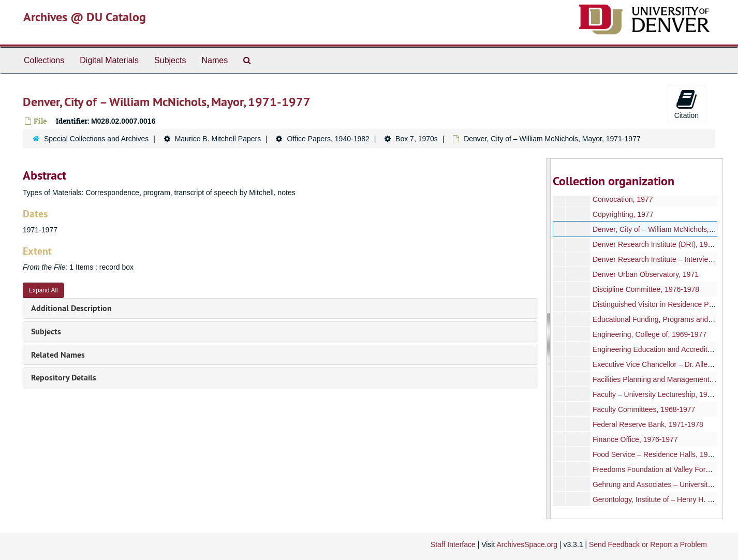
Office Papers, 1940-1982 (328, 139)
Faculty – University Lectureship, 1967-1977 (663, 394)
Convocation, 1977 (623, 199)
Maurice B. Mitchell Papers (218, 139)
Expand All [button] (43, 290)
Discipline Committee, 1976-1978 (646, 289)
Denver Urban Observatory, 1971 (646, 274)
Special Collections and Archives (96, 139)
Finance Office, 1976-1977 (635, 439)
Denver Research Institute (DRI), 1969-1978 (663, 244)
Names (215, 60)
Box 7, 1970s (417, 139)
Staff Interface (453, 544)
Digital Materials (109, 60)
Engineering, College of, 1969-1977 (650, 334)
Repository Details (64, 378)
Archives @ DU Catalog (85, 17)
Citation (687, 104)
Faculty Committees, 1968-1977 (644, 409)
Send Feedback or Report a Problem (648, 544)
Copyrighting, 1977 (623, 214)
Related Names (58, 355)
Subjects (170, 60)
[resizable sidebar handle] (549, 339)
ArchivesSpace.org (527, 544)
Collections (44, 60)
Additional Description (71, 308)
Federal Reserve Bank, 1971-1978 (648, 424)
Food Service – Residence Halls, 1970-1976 (663, 454)
